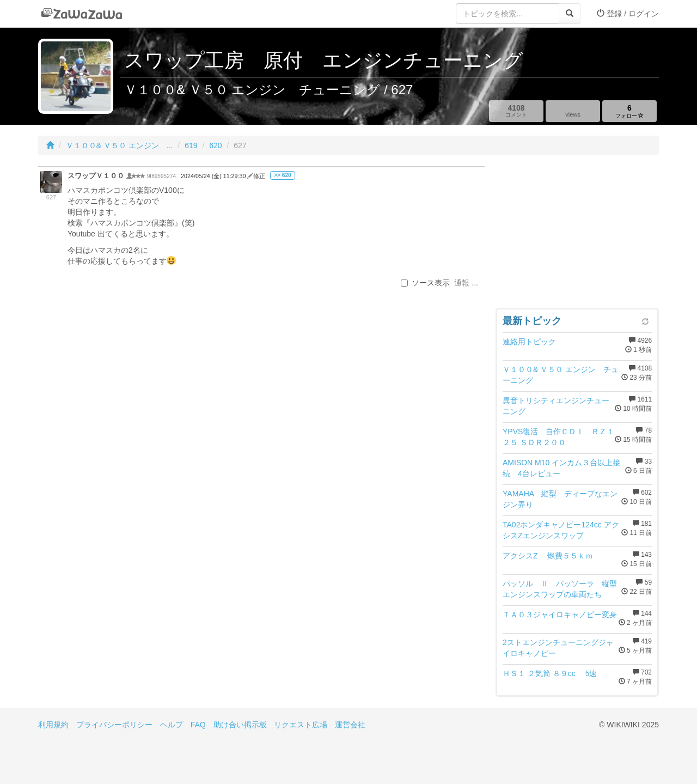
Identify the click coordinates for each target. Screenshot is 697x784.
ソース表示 (425, 283)
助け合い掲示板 (240, 725)
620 (215, 145)
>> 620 (282, 175)
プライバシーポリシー (114, 725)
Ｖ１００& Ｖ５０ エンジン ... (120, 145)
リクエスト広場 (301, 725)
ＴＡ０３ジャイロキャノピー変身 (560, 615)
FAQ (198, 725)
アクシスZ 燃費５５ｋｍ (548, 556)
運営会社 (350, 725)
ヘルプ (172, 725)
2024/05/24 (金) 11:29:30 (214, 176)
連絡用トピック (529, 342)
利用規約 (53, 725)
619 (191, 145)
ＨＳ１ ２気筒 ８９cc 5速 (550, 673)
